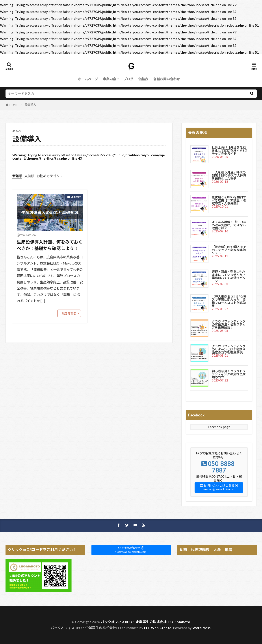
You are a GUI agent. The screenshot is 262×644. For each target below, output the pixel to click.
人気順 (29, 176)
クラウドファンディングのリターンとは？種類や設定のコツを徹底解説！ (229, 349)
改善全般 (76, 197)
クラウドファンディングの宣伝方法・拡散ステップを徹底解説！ (229, 324)
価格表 (143, 79)
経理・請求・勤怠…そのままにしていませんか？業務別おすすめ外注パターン (229, 276)
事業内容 (110, 79)
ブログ (128, 79)
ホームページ (88, 79)
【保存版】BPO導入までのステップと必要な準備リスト (229, 250)
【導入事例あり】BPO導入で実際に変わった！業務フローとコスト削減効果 (229, 301)
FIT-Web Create (158, 628)
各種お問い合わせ (167, 79)
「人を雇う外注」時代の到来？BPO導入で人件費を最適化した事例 (229, 175)
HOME (14, 105)
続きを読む (69, 313)
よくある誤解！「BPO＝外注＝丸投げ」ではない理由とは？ (229, 225)
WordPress (202, 628)
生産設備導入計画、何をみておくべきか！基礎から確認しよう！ (50, 245)
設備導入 (30, 105)
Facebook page (219, 427)
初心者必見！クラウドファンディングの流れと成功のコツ (229, 374)
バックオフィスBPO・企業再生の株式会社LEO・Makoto (145, 622)
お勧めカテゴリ (48, 176)
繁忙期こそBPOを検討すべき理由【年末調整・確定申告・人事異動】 (229, 200)
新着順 (17, 176)
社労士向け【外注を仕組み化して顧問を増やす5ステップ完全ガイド (230, 151)
